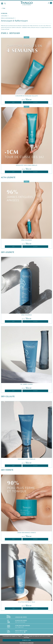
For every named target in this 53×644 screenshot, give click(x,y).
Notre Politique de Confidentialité (27, 643)
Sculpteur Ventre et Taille (27, 602)
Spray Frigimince (26, 240)
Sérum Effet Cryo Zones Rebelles (27, 165)
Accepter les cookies (27, 640)
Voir (13, 102)
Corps (4, 8)
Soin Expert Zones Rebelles (26, 459)
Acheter (35, 102)
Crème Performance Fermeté (26, 533)
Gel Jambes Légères (26, 384)
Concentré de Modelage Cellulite (27, 96)
